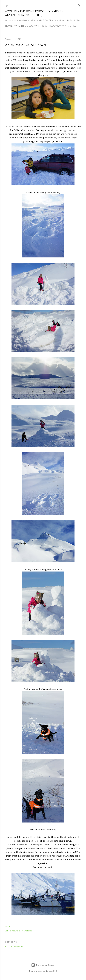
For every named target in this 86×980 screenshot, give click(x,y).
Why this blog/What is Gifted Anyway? (40, 26)
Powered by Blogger (43, 965)
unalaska (28, 931)
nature (15, 931)
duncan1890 (51, 971)
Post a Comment (14, 946)
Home (9, 26)
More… (72, 26)
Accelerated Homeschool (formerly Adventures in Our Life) (34, 13)
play (21, 931)
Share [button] (8, 926)
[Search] (79, 5)
